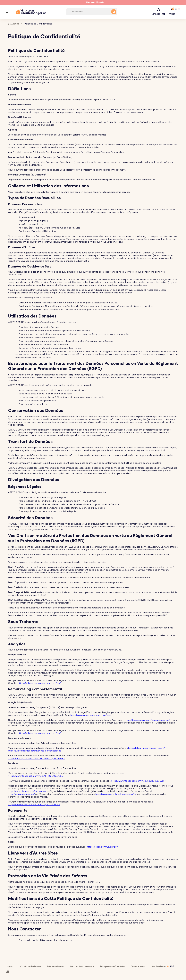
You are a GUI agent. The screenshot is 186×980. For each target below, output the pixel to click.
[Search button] (114, 12)
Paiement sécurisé (55, 966)
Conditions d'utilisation (31, 966)
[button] (8, 12)
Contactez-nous (138, 966)
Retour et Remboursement (82, 966)
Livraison (10, 966)
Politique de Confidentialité (112, 966)
